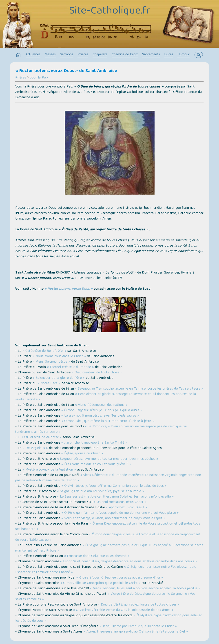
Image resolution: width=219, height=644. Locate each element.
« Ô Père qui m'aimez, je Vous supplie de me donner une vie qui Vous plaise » (120, 513)
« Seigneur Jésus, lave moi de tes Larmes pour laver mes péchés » (108, 459)
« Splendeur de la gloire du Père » (59, 378)
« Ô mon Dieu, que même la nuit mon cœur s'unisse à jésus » (108, 421)
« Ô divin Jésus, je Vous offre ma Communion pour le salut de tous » (114, 486)
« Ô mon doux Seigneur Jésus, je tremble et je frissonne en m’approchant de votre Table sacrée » (108, 537)
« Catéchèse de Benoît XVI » (44, 351)
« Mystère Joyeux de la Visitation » (49, 470)
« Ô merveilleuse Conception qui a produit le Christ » (100, 583)
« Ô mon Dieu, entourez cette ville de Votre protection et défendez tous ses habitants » (108, 527)
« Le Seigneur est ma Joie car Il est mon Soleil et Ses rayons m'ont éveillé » (115, 497)
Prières (83, 55)
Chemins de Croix (125, 55)
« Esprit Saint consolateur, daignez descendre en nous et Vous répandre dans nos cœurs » (129, 562)
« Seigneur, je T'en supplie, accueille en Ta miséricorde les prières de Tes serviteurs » (139, 389)
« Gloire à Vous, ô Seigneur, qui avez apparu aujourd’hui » (120, 578)
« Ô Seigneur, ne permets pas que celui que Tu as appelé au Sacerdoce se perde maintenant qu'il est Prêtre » (109, 548)
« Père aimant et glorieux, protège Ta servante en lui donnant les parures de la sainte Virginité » (106, 397)
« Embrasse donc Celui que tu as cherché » (97, 556)
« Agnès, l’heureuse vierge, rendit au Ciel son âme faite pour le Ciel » (136, 632)
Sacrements (151, 55)
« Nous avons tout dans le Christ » (59, 357)
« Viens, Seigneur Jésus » (51, 362)
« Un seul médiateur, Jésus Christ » (120, 502)
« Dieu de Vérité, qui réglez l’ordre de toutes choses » (139, 605)
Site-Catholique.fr (110, 11)
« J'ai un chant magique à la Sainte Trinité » (94, 443)
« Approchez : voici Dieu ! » (126, 508)
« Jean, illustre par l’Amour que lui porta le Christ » (138, 626)
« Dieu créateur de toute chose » (97, 373)
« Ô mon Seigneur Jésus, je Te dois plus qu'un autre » (102, 411)
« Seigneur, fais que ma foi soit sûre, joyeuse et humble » (101, 491)
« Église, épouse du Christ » (82, 454)
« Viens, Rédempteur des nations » (101, 405)
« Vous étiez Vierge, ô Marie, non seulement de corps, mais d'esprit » (113, 518)
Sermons (67, 55)
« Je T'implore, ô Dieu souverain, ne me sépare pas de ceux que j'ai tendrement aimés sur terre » (101, 429)
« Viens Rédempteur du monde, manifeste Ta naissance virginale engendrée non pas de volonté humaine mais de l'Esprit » (108, 478)
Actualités (33, 55)
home (18, 55)
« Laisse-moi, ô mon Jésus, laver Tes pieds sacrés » (100, 416)
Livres (169, 55)
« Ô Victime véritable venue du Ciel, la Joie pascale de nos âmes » (123, 610)
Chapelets (100, 55)
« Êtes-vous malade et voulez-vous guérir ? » (96, 464)
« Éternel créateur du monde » (70, 367)
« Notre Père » (49, 384)
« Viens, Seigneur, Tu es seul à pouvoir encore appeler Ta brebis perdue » (145, 589)
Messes (50, 55)
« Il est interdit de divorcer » (40, 438)
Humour (184, 55)
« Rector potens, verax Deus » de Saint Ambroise (66, 71)
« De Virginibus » (35, 448)
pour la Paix (39, 78)
